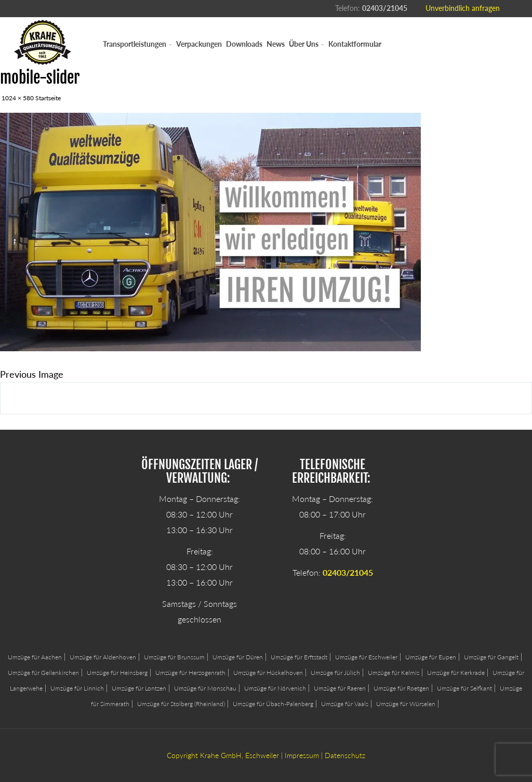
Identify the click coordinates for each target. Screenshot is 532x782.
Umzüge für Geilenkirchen (43, 673)
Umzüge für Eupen (431, 657)
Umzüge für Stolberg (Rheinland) (181, 704)
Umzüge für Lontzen (139, 688)
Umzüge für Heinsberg (117, 673)
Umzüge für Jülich (335, 673)
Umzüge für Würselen (406, 704)
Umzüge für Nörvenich (275, 688)
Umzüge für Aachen (35, 657)
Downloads (244, 44)
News (276, 44)
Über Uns (307, 44)
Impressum (302, 755)
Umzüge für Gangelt (491, 657)
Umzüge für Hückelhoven (268, 673)
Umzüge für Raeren (340, 688)
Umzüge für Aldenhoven (103, 657)
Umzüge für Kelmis (394, 673)
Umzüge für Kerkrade (456, 673)
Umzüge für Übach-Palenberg (273, 704)
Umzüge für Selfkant (464, 688)
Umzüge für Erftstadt (299, 657)
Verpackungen (199, 44)
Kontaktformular (355, 44)
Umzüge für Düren (238, 657)
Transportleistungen (137, 44)
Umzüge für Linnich (77, 688)
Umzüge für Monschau (205, 688)
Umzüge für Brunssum (174, 657)
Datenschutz (345, 755)
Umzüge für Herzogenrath (190, 673)
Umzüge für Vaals (345, 704)
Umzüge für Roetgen (401, 688)
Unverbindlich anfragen (463, 8)
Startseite (48, 98)
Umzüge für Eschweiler (366, 657)
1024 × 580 (18, 98)
